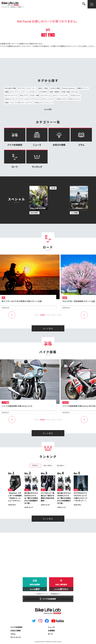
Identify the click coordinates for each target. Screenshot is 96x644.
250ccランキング (11, 99)
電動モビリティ (83, 88)
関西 (7, 92)
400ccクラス (40, 103)
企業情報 (51, 630)
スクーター (32, 88)
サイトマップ (74, 46)
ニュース (50, 103)
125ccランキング (75, 99)
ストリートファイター (61, 95)
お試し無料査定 (61, 587)
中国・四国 (66, 92)
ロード (15, 159)
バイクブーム (16, 92)
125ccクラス (76, 95)
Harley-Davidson (69, 88)
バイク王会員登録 (48, 598)
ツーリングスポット (30, 92)
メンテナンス (46, 95)
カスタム (76, 92)
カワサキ (22, 88)
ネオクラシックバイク (25, 103)
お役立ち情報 (55, 88)
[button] (37, 315)
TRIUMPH (44, 92)
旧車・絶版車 (55, 92)
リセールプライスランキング (30, 99)
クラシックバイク (48, 99)
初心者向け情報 (11, 88)
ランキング (37, 159)
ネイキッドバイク (11, 95)
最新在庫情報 (35, 587)
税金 (46, 88)
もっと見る (48, 109)
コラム (81, 137)
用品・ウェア (10, 103)
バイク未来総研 (15, 137)
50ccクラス (24, 95)
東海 (40, 88)
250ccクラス (62, 99)
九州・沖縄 (35, 95)
